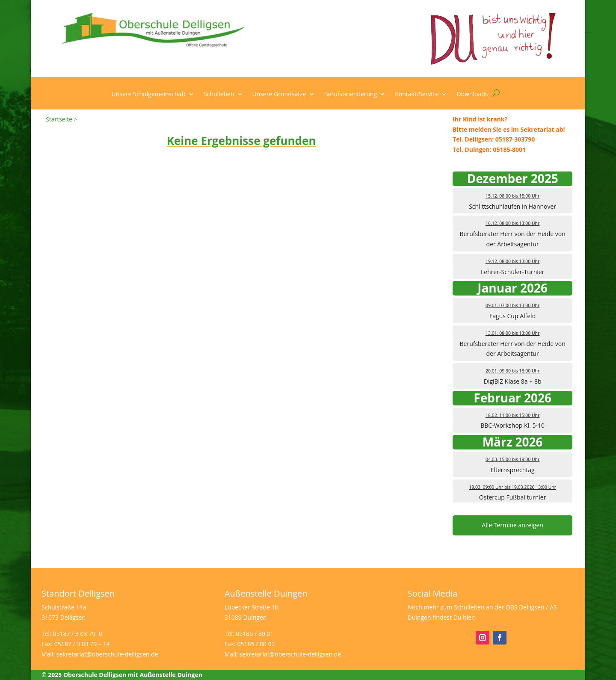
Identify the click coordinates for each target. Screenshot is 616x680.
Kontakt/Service (417, 95)
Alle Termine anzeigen (512, 525)
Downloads (472, 95)
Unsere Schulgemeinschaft (149, 95)
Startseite (59, 119)
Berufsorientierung (351, 95)
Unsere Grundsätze (279, 95)
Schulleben (219, 95)
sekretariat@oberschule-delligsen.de (107, 654)
